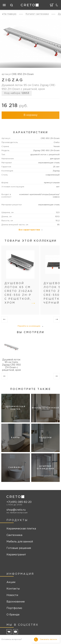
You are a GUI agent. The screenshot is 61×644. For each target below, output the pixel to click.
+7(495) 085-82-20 (19, 502)
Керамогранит (16, 555)
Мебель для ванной (20, 542)
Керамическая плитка (21, 529)
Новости (12, 595)
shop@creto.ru (16, 510)
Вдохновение (16, 602)
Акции (11, 582)
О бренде (13, 615)
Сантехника (14, 535)
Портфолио (14, 608)
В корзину (30, 115)
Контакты (13, 589)
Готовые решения (19, 548)
